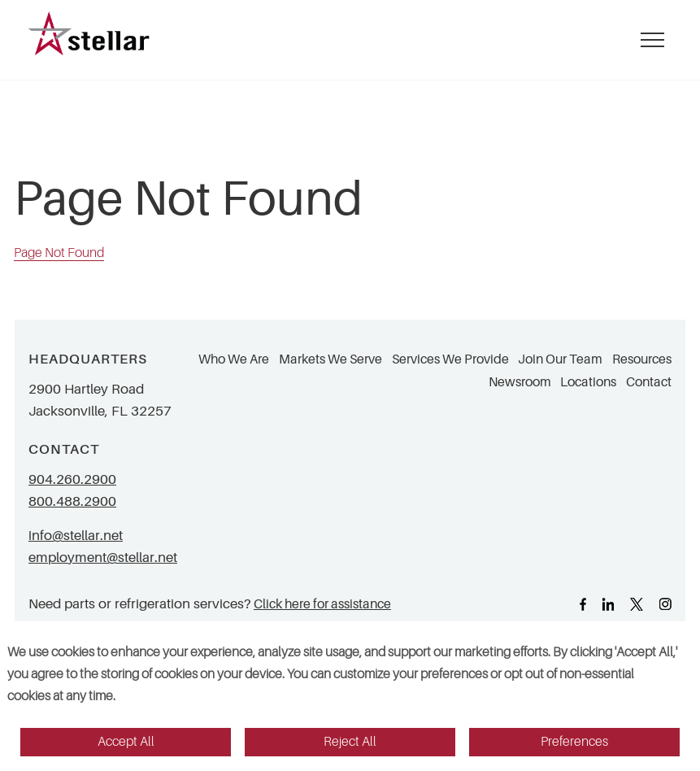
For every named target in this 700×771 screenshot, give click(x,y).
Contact (649, 382)
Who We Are (234, 359)
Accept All (126, 742)
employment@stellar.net (103, 558)
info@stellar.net (76, 536)
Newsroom (520, 382)
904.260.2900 (72, 479)
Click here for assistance (322, 604)
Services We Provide (450, 359)
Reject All (350, 742)
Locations (588, 382)
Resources (642, 359)
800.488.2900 (72, 501)
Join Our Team (560, 359)
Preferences (574, 742)
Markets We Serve (330, 359)
